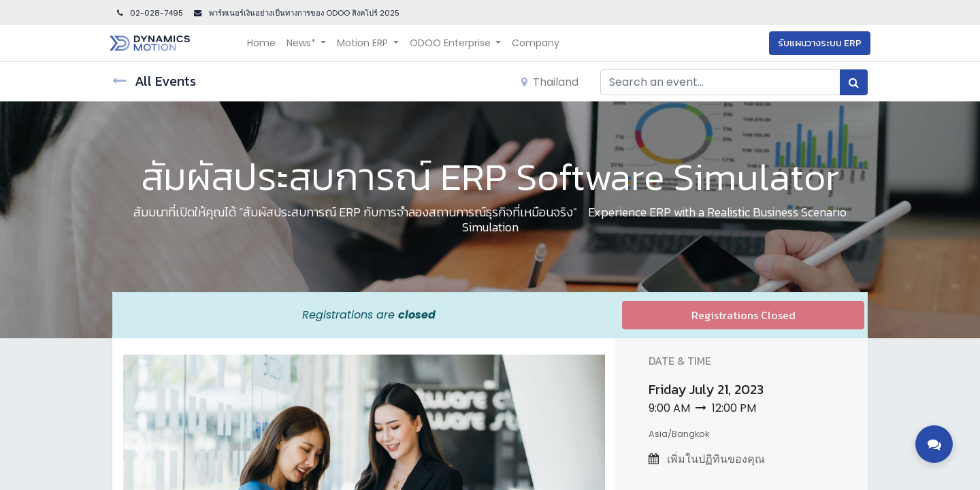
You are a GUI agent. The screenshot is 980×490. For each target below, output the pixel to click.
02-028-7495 (149, 13)
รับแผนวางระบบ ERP (817, 43)
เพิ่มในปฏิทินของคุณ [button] (715, 459)
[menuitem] (264, 43)
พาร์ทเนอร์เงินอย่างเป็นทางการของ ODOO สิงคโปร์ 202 (301, 13)
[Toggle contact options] (934, 444)
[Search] (854, 82)
